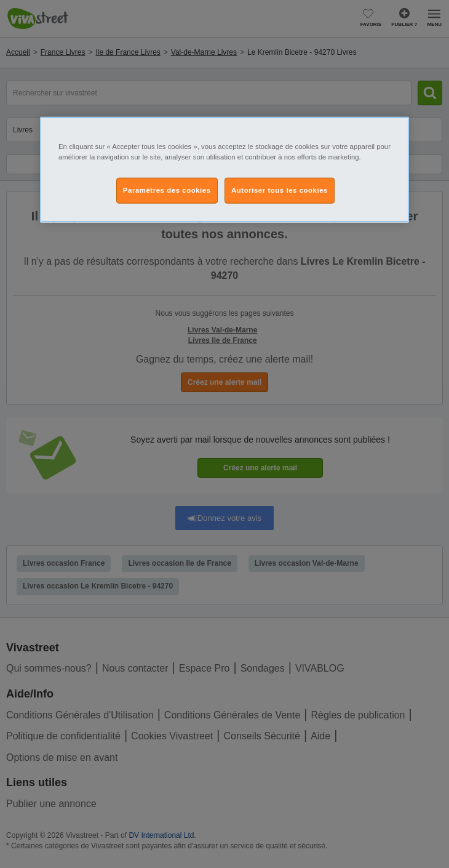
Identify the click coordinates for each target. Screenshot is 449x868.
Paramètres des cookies (167, 190)
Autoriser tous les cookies (280, 190)
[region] (224, 169)
